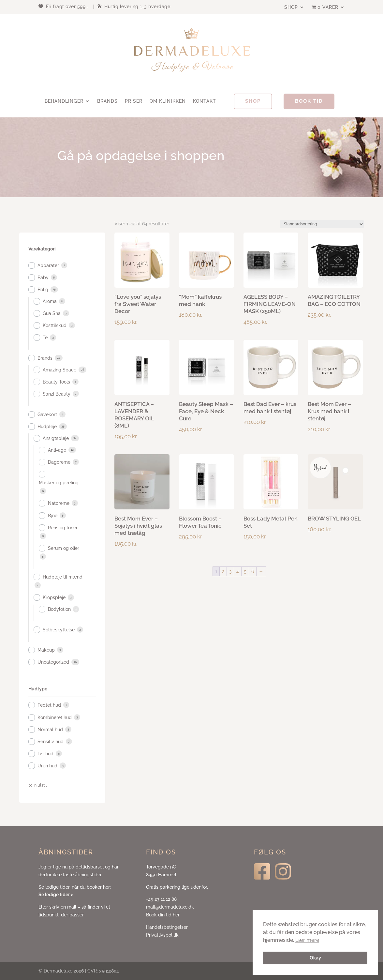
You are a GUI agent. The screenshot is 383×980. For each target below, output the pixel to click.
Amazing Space (59, 370)
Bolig (43, 290)
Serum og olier (64, 548)
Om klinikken (168, 101)
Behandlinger (64, 101)
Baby (43, 278)
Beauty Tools (56, 382)
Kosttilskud (55, 325)
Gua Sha (52, 313)
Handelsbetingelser (167, 927)
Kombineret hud (55, 717)
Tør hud (45, 754)
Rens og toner (63, 528)
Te (45, 338)
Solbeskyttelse (59, 630)
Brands (107, 101)
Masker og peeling (59, 483)
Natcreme (59, 503)
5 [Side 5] (245, 571)
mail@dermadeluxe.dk (170, 907)
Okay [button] (315, 958)
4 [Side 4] (238, 571)
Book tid (309, 101)
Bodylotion (59, 609)
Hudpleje (47, 427)
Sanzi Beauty (57, 394)
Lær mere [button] (307, 940)
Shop (291, 7)
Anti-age (57, 450)
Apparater (48, 265)
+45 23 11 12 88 (161, 899)
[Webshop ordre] (322, 224)
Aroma (50, 301)
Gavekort (47, 415)
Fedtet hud (49, 705)
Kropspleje (54, 597)
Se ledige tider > (56, 895)
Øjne (53, 516)
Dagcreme (59, 462)
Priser (134, 101)
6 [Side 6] (253, 571)
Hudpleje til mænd (63, 577)
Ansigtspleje (56, 438)
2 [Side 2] (223, 571)
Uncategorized (53, 662)
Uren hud (47, 766)
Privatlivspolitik (162, 935)
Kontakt (205, 101)
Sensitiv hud (51, 742)
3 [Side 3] (230, 571)
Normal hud (50, 730)
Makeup (46, 650)
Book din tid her (163, 915)
